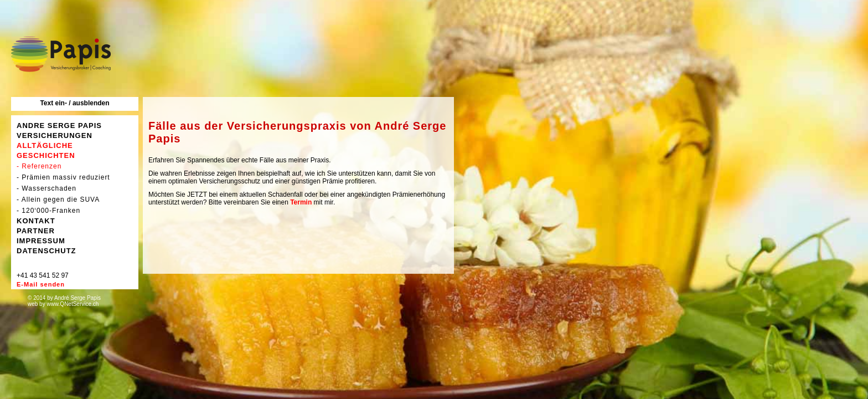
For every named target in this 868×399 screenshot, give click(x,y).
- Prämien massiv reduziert (63, 177)
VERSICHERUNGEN (55, 135)
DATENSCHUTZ (46, 251)
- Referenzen (39, 166)
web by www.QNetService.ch (63, 304)
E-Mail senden (41, 284)
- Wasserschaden (46, 188)
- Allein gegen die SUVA (58, 199)
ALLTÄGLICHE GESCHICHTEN (46, 150)
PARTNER (36, 231)
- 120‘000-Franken (48, 211)
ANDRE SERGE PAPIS (59, 126)
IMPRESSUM (41, 241)
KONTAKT (36, 221)
